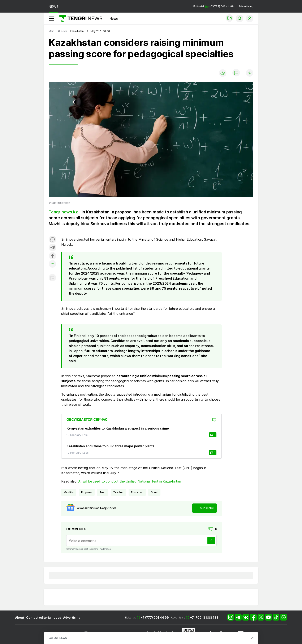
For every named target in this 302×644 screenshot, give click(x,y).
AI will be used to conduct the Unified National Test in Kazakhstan (130, 481)
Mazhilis (69, 492)
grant (154, 492)
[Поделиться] (250, 73)
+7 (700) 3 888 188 (204, 618)
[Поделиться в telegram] (52, 248)
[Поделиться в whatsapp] (52, 240)
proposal (87, 492)
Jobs (57, 618)
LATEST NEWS (58, 638)
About (20, 618)
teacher (118, 492)
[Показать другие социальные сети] (52, 264)
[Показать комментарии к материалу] (52, 278)
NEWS (53, 7)
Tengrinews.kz (63, 212)
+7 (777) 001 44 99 (155, 618)
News (114, 19)
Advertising (246, 6)
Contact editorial (39, 618)
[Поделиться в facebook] (52, 256)
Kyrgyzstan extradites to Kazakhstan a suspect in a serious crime (118, 428)
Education (137, 492)
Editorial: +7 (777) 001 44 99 (213, 6)
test (103, 492)
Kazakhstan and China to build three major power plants (110, 446)
